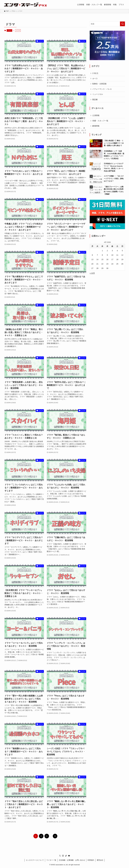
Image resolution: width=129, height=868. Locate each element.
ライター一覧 (51, 860)
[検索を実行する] (122, 24)
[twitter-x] (60, 856)
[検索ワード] (107, 24)
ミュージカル (98, 94)
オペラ (95, 79)
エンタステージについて (35, 860)
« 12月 (92, 273)
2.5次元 (95, 73)
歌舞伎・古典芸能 (99, 84)
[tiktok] (66, 856)
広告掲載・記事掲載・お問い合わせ (72, 860)
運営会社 (100, 860)
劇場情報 (96, 126)
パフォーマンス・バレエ (102, 89)
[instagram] (63, 856)
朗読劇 (95, 99)
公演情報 (96, 115)
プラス (9, 30)
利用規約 (91, 860)
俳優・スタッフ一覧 (100, 121)
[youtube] (69, 856)
